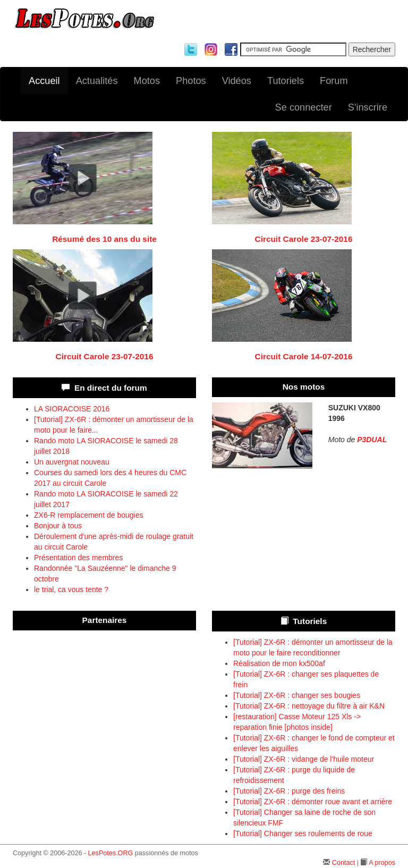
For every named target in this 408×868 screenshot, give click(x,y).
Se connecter (304, 107)
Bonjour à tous (58, 526)
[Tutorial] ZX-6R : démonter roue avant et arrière (313, 802)
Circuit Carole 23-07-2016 (304, 239)
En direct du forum (111, 388)
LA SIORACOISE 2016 (72, 409)
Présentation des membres (78, 558)
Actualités (97, 81)
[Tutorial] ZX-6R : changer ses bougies (297, 695)
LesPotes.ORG (111, 853)
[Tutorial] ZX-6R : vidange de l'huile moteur (304, 759)
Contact (343, 863)
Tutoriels (286, 81)
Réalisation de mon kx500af (279, 663)
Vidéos (237, 81)
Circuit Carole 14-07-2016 (304, 356)
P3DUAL (372, 440)
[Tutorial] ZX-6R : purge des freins (289, 791)
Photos (191, 81)
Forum (334, 81)
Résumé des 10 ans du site (104, 239)
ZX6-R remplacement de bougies (88, 515)
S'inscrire (368, 107)
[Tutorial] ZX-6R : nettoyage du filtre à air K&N (309, 706)
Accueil (44, 81)
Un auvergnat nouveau (72, 462)
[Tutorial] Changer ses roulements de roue (303, 833)
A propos (382, 863)
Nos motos (304, 387)
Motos (147, 81)
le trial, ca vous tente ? (71, 589)
